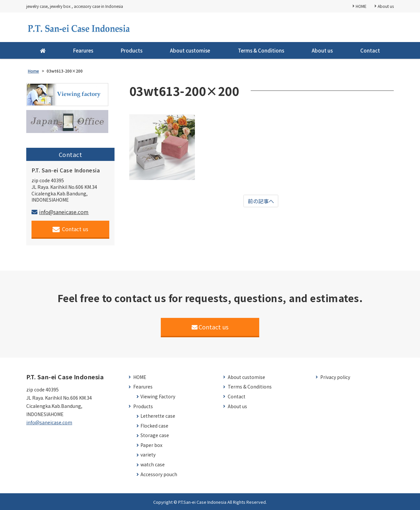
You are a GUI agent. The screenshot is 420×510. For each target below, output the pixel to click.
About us (386, 6)
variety (148, 455)
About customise (190, 50)
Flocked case (154, 426)
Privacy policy (335, 377)
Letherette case (158, 416)
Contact (370, 50)
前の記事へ (261, 201)
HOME (361, 6)
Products (132, 50)
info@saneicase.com (60, 212)
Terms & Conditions (261, 50)
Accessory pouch (159, 474)
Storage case (155, 435)
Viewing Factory (158, 397)
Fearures (83, 50)
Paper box (151, 445)
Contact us (70, 229)
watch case (153, 465)
